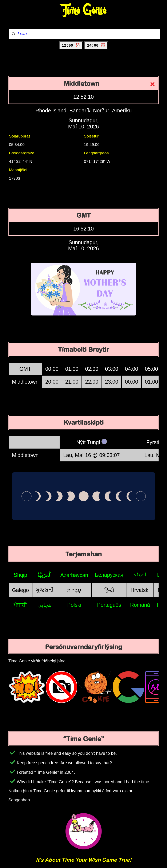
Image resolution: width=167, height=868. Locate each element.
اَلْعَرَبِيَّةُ (45, 575)
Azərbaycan (74, 575)
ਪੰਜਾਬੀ (20, 605)
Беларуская (109, 575)
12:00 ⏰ (71, 46)
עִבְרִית (74, 590)
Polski (74, 605)
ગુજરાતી (45, 590)
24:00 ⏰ (96, 46)
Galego (21, 590)
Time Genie (83, 11)
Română (140, 605)
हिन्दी (109, 590)
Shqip (20, 575)
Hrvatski (140, 590)
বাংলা (140, 574)
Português (109, 605)
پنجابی (45, 605)
